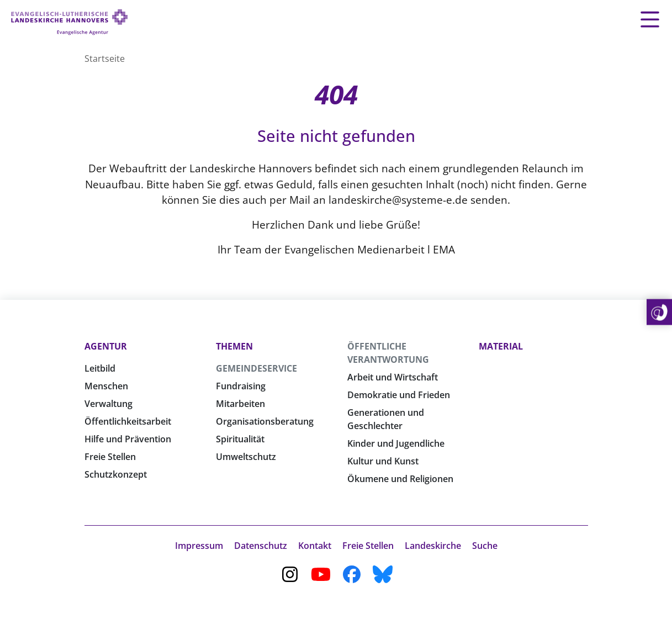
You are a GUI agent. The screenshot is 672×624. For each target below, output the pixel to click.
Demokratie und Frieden (399, 395)
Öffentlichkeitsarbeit (128, 421)
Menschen (106, 386)
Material (501, 346)
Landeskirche (433, 546)
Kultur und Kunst (383, 461)
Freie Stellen (110, 457)
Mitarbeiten (240, 404)
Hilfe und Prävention (128, 439)
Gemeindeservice (256, 368)
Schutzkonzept (116, 474)
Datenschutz (261, 546)
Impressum (199, 546)
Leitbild (100, 368)
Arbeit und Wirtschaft (393, 377)
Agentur (106, 346)
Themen (234, 346)
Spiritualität (240, 439)
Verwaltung (109, 404)
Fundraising (241, 386)
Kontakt (315, 546)
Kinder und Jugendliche (396, 443)
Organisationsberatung (265, 421)
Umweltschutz (246, 457)
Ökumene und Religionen (400, 479)
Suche (485, 546)
